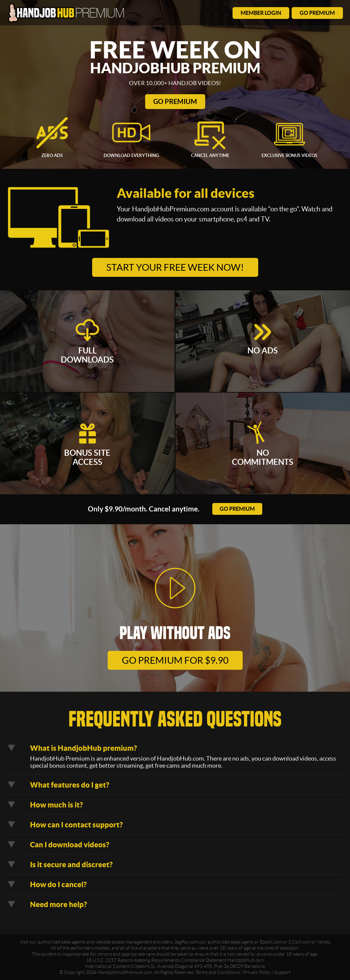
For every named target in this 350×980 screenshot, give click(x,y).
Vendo (324, 942)
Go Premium (175, 101)
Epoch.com (271, 942)
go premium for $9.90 (175, 660)
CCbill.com (300, 942)
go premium (317, 13)
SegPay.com (186, 942)
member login (261, 13)
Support (282, 972)
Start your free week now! (175, 267)
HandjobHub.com (246, 960)
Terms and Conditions (218, 972)
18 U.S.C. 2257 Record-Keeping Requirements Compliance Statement (156, 960)
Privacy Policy (257, 972)
